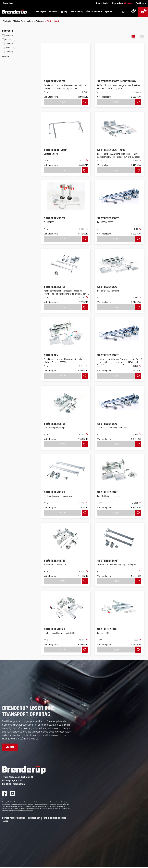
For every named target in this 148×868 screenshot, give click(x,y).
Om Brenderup (76, 12)
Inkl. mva (128, 3)
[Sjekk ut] (143, 12)
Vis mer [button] (6, 57)
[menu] (18, 44)
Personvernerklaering (14, 818)
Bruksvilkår (34, 818)
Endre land (8, 3)
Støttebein (40, 21)
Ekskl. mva (141, 3)
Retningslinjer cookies (54, 818)
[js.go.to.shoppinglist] (133, 12)
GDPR (6, 822)
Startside (7, 21)
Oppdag (63, 12)
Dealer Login (102, 3)
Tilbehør (53, 12)
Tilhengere (41, 12)
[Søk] (123, 12)
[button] (133, 37)
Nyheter (108, 12)
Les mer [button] (10, 747)
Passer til (8, 31)
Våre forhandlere (94, 12)
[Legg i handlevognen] (85, 102)
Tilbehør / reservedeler (23, 21)
